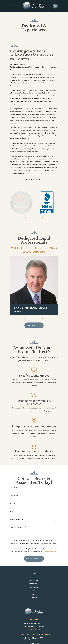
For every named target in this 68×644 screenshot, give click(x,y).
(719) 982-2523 (34, 638)
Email (12, 512)
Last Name (14, 496)
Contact (34, 598)
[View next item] (43, 218)
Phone (12, 504)
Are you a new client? (18, 519)
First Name (14, 488)
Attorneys (34, 580)
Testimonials (34, 587)
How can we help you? (18, 527)
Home (34, 573)
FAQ (34, 591)
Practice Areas (34, 584)
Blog (34, 594)
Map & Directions (34, 629)
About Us (34, 577)
